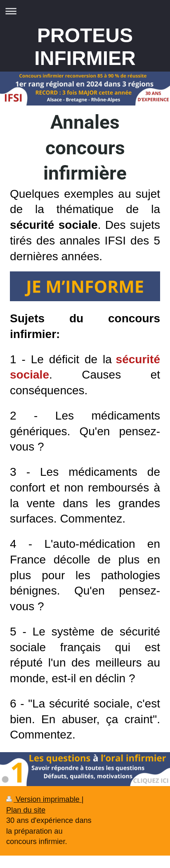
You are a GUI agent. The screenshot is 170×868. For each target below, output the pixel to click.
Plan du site (26, 810)
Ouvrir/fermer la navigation (85, 11)
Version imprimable (44, 799)
